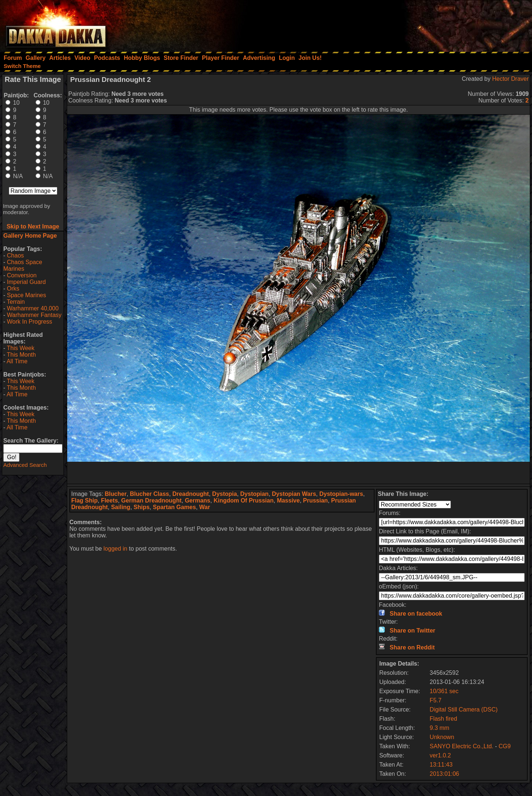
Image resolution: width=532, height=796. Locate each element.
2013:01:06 (444, 774)
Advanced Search (25, 465)
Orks (13, 289)
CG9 (505, 746)
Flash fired (443, 719)
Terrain (16, 302)
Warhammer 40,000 (33, 308)
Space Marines (27, 295)
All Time (17, 361)
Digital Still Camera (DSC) (464, 709)
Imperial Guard (26, 282)
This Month (21, 355)
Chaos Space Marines (23, 265)
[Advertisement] (433, 24)
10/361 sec (444, 691)
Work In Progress (30, 322)
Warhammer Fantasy (34, 315)
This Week (20, 348)
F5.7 (435, 700)
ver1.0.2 (440, 755)
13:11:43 (441, 765)
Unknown (442, 737)
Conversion (22, 275)
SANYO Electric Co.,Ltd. (461, 746)
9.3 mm (439, 728)
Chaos (15, 255)
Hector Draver (510, 79)
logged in (115, 549)
